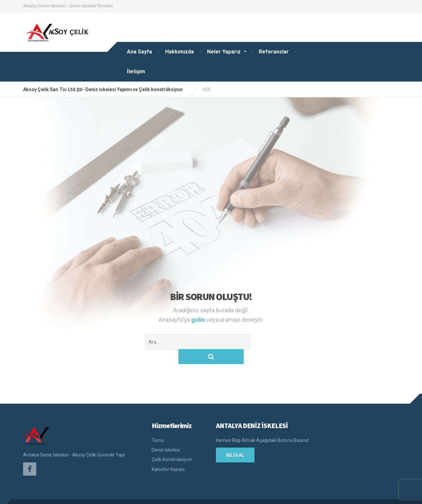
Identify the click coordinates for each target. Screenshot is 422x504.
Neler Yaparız (224, 52)
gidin (199, 320)
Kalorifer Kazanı (168, 454)
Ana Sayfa (139, 52)
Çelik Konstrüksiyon (172, 445)
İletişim (136, 71)
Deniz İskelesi (166, 435)
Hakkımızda (180, 52)
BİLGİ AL (235, 440)
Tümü (158, 425)
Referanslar (274, 52)
